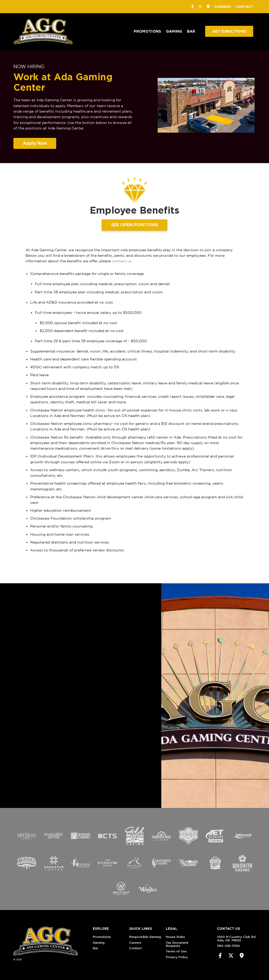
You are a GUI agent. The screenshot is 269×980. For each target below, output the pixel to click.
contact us (122, 261)
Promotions (148, 31)
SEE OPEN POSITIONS (135, 225)
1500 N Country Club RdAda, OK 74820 (225, 938)
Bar (191, 31)
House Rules (186, 937)
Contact (244, 7)
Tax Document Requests (188, 944)
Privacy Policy (188, 957)
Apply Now (35, 143)
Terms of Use (187, 951)
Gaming (174, 31)
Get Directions (229, 31)
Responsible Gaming (156, 937)
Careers (223, 7)
